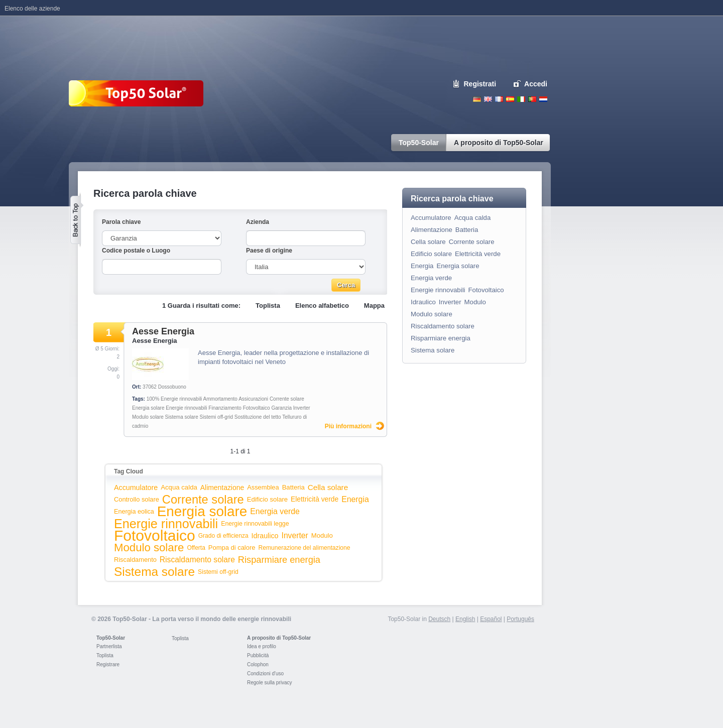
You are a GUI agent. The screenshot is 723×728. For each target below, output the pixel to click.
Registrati (480, 84)
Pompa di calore (232, 548)
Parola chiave (121, 222)
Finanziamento (225, 408)
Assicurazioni (253, 399)
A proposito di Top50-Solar (279, 638)
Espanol (510, 99)
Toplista (268, 306)
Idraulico (265, 536)
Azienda (258, 222)
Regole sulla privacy (270, 683)
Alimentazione (222, 488)
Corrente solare (287, 399)
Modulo (322, 535)
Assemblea (263, 487)
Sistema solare (182, 417)
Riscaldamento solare (197, 560)
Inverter (302, 408)
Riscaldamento (135, 560)
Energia (355, 499)
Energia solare (148, 408)
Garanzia (281, 408)
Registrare (108, 664)
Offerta (196, 548)
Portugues (532, 99)
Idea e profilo (262, 646)
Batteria (293, 487)
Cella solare (328, 487)
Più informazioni (348, 426)
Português (520, 619)
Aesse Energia (163, 331)
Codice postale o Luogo (136, 251)
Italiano (521, 99)
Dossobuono (172, 387)
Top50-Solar (111, 638)
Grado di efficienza (223, 536)
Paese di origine (269, 251)
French (499, 99)
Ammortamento (220, 399)
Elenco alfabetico (322, 306)
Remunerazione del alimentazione (304, 548)
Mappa (374, 306)
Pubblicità (258, 655)
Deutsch (477, 99)
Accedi (536, 84)
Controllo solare (137, 499)
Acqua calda (179, 487)
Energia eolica (134, 512)
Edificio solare (267, 499)
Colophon (258, 664)
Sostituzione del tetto (258, 417)
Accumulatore (136, 488)
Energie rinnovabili (186, 408)
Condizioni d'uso (265, 674)
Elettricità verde (315, 499)
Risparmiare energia (279, 560)
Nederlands (543, 99)
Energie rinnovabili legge (255, 524)
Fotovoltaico (257, 408)
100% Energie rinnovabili (174, 399)
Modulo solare (148, 417)
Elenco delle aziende (32, 9)
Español (491, 619)
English (488, 99)
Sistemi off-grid (217, 417)
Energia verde (275, 511)
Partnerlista (109, 646)
